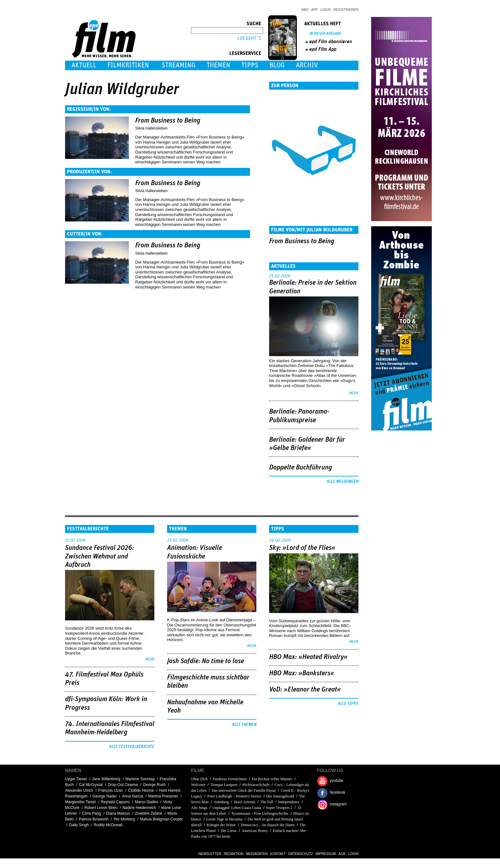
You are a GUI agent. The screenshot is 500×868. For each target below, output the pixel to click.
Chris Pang (91, 813)
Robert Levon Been (101, 808)
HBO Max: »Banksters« (302, 673)
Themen (218, 65)
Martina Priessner (163, 796)
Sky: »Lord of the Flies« (302, 548)
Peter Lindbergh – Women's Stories (234, 796)
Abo (305, 10)
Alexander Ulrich (79, 790)
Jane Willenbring (106, 779)
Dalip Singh (79, 825)
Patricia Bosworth (94, 819)
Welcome (198, 785)
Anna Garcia (132, 796)
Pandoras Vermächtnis (230, 779)
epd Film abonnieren (331, 41)
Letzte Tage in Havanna (224, 819)
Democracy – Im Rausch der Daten (268, 825)
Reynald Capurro (115, 802)
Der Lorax (229, 831)
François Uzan (110, 790)
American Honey (255, 831)
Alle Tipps (348, 704)
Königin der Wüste (222, 825)
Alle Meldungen (342, 482)
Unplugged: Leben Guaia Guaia (237, 808)
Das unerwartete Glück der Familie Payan (244, 790)
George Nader (105, 796)
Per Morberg (124, 819)
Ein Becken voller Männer (272, 779)
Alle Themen (244, 725)
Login (326, 10)
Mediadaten (257, 854)
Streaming (179, 65)
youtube (337, 781)
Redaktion (234, 854)
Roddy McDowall (108, 825)
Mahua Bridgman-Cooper (162, 819)
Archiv (307, 65)
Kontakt (278, 854)
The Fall (267, 802)
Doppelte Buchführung (301, 468)
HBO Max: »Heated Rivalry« (308, 657)
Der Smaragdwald (280, 796)
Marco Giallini (147, 802)
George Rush (154, 785)
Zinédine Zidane (149, 813)
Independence (289, 802)
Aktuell (84, 65)
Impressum (326, 854)
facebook (338, 792)
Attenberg (221, 802)
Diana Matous (118, 813)
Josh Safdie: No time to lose (206, 661)
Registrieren (346, 10)
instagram (338, 804)
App (315, 10)
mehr (354, 393)
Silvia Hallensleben (151, 128)
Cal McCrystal (91, 785)
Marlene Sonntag (140, 779)
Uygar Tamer (76, 779)
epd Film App (323, 49)
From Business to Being (168, 121)
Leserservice (245, 53)
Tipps (250, 65)
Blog (277, 65)
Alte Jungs (200, 808)
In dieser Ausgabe (325, 34)
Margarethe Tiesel (80, 802)
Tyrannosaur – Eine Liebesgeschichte (260, 813)
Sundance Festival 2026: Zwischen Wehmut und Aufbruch (99, 556)
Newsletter (210, 854)
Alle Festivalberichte (132, 747)
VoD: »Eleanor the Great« (305, 690)
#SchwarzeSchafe (256, 785)
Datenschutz (301, 854)
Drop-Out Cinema (123, 785)
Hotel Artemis (245, 802)
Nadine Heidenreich (139, 808)
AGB (342, 854)
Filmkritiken (128, 65)
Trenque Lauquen (224, 785)
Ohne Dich (199, 779)
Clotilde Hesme (141, 790)
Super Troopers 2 (279, 808)
